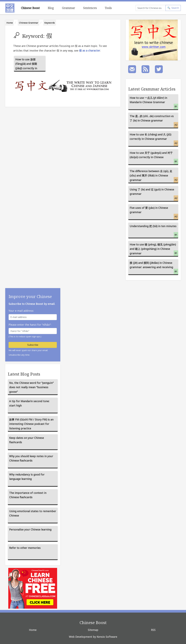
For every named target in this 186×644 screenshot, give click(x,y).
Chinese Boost (30, 8)
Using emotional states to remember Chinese (33, 513)
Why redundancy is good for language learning (27, 477)
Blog (51, 8)
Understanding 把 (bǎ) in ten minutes (154, 231)
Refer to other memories (25, 548)
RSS (153, 630)
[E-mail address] (33, 317)
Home (10, 23)
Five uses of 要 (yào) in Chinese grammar (154, 213)
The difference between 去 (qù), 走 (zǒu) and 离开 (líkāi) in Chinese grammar (154, 176)
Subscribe (33, 345)
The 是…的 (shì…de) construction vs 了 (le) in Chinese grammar (154, 121)
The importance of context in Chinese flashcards (28, 495)
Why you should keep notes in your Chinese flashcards (31, 458)
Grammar (68, 8)
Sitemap (93, 630)
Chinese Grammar (29, 23)
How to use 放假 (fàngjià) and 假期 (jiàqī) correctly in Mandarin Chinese (27, 65)
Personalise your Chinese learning (30, 529)
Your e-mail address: (21, 311)
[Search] (151, 8)
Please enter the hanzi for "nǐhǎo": (30, 325)
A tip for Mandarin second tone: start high (29, 403)
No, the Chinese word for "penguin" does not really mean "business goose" (31, 387)
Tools (108, 8)
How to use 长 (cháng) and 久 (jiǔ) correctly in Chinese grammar (154, 139)
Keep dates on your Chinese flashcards (27, 440)
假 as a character (90, 50)
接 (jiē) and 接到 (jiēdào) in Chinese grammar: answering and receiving (154, 268)
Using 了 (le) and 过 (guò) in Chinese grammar (154, 194)
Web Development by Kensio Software (93, 637)
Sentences (90, 8)
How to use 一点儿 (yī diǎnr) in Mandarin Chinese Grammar (154, 103)
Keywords (50, 23)
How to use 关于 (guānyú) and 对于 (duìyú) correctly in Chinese (154, 158)
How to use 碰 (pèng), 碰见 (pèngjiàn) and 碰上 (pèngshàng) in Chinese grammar (154, 249)
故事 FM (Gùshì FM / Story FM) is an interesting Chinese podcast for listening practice (31, 424)
